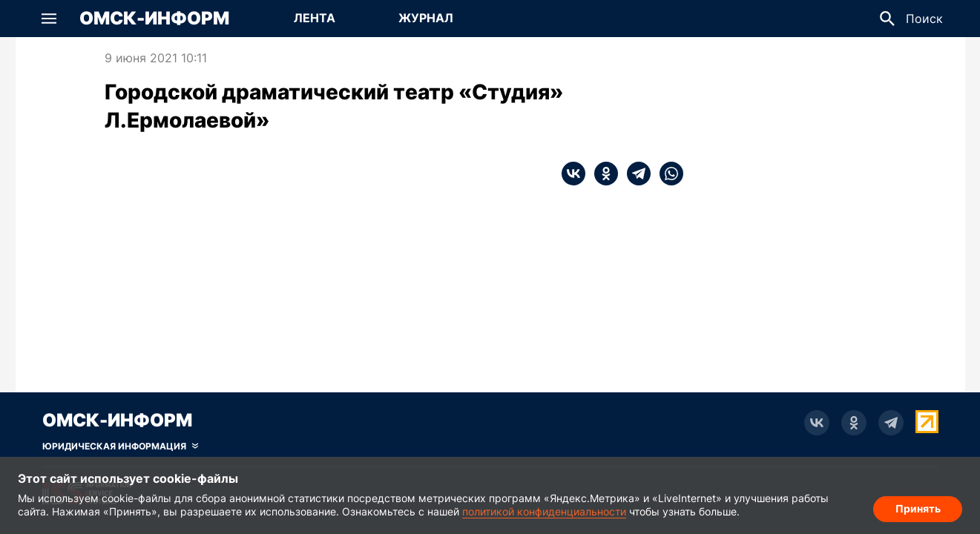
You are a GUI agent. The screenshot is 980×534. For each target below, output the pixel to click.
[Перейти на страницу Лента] (315, 19)
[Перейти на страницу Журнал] (426, 19)
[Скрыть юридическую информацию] (120, 446)
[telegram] (634, 174)
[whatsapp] (667, 174)
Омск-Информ (154, 19)
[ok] (602, 174)
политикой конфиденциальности (544, 511)
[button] (49, 19)
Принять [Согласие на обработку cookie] (918, 508)
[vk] (573, 174)
